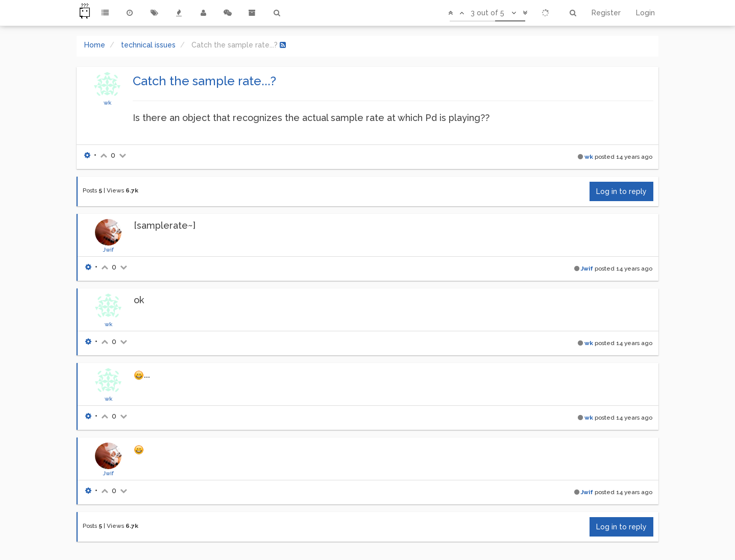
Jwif (108, 250)
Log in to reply (621, 191)
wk (107, 103)
